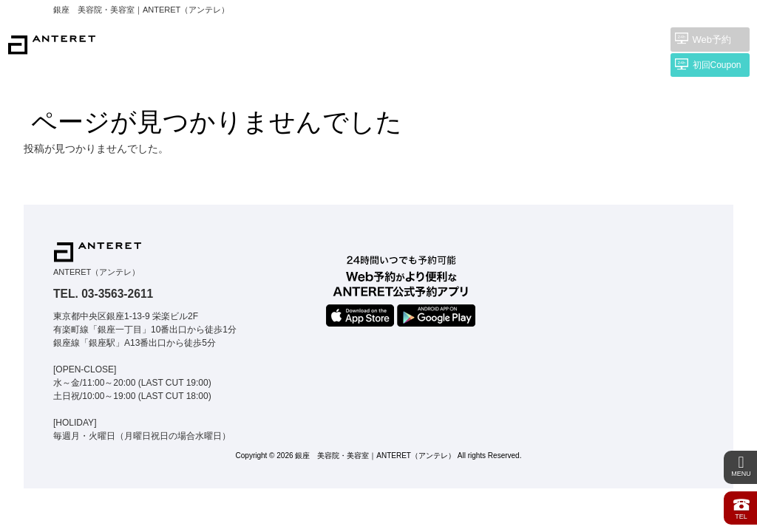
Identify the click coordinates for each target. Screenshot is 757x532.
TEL (741, 508)
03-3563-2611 (117, 294)
